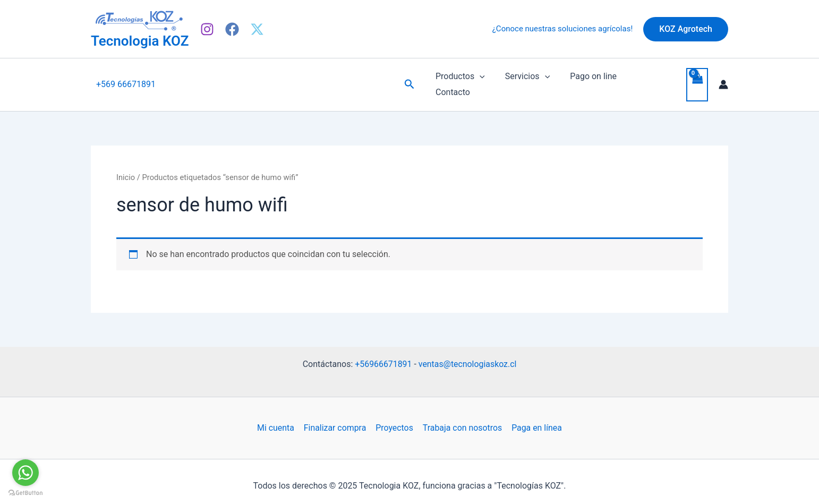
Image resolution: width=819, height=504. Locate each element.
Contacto (643, 80)
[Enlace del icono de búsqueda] (409, 80)
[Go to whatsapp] (25, 473)
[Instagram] (207, 29)
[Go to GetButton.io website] (25, 493)
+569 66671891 (126, 80)
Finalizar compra (335, 419)
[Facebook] (232, 29)
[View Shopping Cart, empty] (697, 80)
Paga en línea (535, 419)
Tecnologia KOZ (140, 41)
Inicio (126, 169)
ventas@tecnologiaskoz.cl (468, 355)
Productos (459, 80)
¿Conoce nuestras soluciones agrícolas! (563, 29)
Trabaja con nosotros (462, 419)
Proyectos (394, 419)
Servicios (523, 80)
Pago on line (585, 80)
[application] (478, 80)
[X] (257, 29)
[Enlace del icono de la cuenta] (723, 80)
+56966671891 (383, 355)
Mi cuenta (277, 419)
